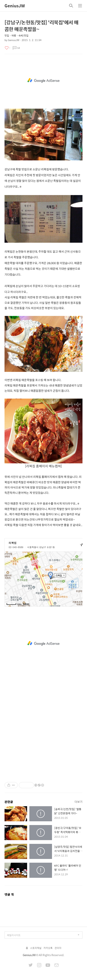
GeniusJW (15, 6)
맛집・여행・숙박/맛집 (16, 35)
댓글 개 (9, 894)
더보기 (79, 802)
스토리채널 (36, 948)
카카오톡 (48, 948)
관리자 (58, 948)
